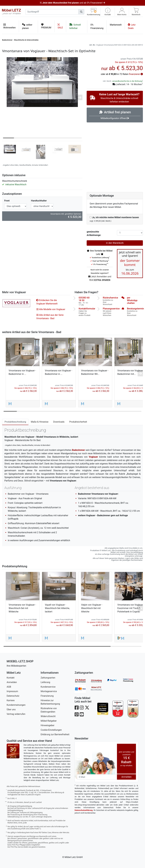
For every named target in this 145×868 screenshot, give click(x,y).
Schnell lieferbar (75, 26)
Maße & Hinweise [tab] (40, 422)
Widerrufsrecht (48, 716)
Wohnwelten (9, 26)
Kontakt (11, 678)
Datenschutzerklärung (84, 810)
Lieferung (45, 682)
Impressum (12, 691)
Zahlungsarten (48, 678)
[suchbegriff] (52, 12)
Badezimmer (7, 40)
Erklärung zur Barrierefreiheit (55, 734)
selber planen (27, 26)
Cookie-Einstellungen (51, 730)
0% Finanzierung (97, 26)
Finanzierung (47, 696)
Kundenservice (48, 687)
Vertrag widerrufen (16, 714)
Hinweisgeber (48, 725)
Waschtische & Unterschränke (26, 40)
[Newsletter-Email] (97, 777)
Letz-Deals (132, 26)
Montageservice (49, 691)
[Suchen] (81, 12)
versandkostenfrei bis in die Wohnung (127, 81)
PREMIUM (46, 26)
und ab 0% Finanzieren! (72, 3)
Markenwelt (116, 25)
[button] (108, 12)
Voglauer (93, 457)
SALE (60, 26)
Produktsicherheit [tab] (78, 422)
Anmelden (12, 682)
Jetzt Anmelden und (100, 279)
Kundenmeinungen (16, 705)
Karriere (11, 700)
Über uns (11, 709)
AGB (9, 687)
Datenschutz (13, 696)
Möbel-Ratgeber (49, 721)
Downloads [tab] (59, 422)
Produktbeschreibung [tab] (15, 422)
